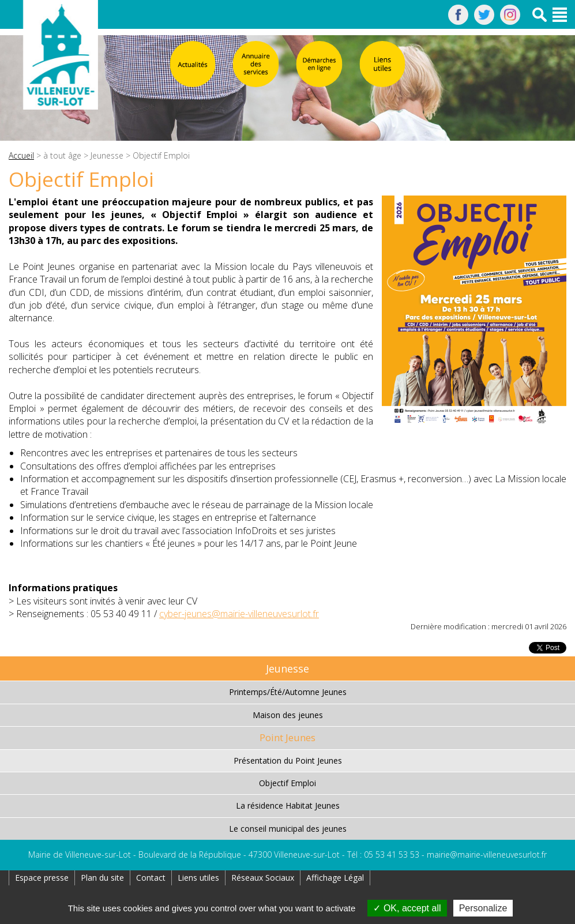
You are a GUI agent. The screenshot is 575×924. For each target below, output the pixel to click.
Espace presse (42, 878)
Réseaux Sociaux (263, 878)
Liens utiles (198, 878)
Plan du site (102, 878)
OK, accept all (407, 908)
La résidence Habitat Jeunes (288, 805)
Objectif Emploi (287, 783)
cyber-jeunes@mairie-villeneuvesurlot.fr (239, 614)
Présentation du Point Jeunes (288, 760)
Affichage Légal (335, 878)
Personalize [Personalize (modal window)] (483, 908)
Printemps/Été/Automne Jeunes (288, 692)
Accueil (21, 155)
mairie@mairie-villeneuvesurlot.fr (487, 854)
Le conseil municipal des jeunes (288, 829)
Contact (151, 878)
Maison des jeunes (288, 715)
